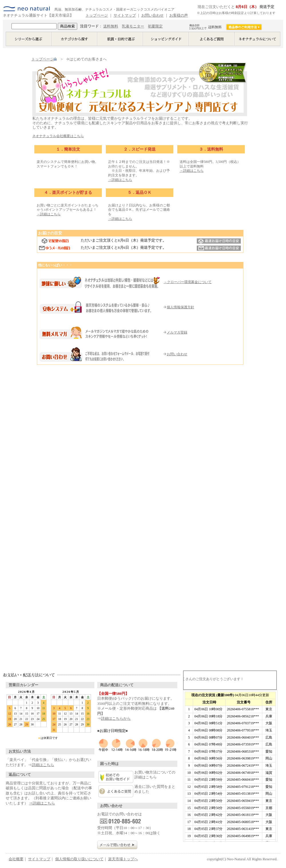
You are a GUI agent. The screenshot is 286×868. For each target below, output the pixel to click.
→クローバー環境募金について (188, 282)
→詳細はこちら (120, 180)
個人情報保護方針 (179, 307)
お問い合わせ (152, 15)
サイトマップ (125, 15)
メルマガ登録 (175, 332)
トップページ (97, 15)
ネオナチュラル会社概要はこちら (58, 136)
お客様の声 (179, 15)
